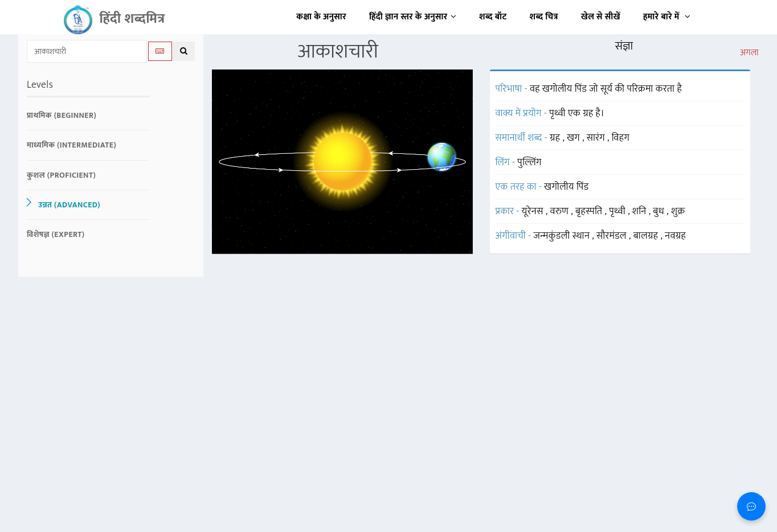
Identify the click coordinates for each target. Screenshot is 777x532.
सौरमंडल (613, 236)
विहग (621, 138)
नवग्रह (675, 236)
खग (574, 138)
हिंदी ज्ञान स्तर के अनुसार (413, 17)
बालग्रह (647, 236)
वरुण (561, 211)
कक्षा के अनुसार (321, 17)
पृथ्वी (618, 211)
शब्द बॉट (493, 17)
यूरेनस (534, 211)
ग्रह (556, 138)
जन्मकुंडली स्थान (563, 236)
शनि (641, 211)
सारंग (597, 138)
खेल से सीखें (601, 17)
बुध (660, 211)
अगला (749, 53)
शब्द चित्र (544, 17)
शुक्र (678, 211)
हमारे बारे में (667, 17)
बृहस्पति (590, 211)
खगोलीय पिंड (566, 187)
